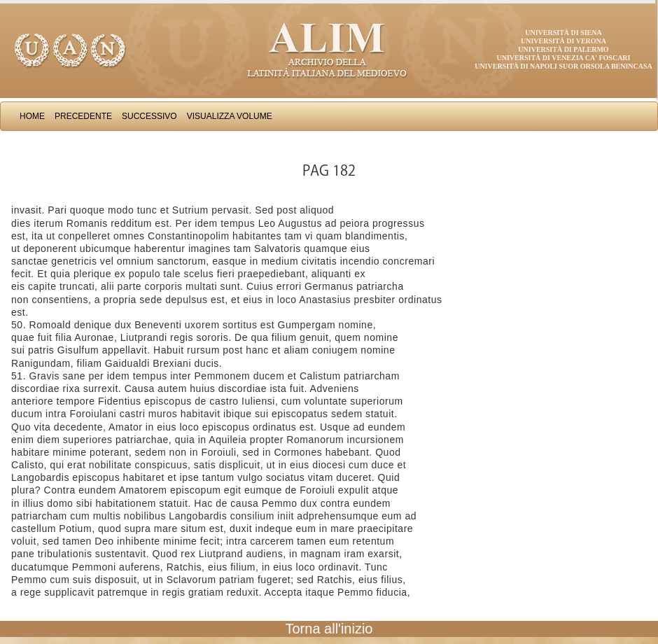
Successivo (149, 116)
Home (32, 116)
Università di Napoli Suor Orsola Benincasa (563, 66)
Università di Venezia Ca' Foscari (564, 58)
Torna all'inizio (329, 629)
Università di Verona (563, 41)
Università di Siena (563, 33)
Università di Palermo (563, 49)
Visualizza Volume (230, 116)
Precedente (83, 116)
